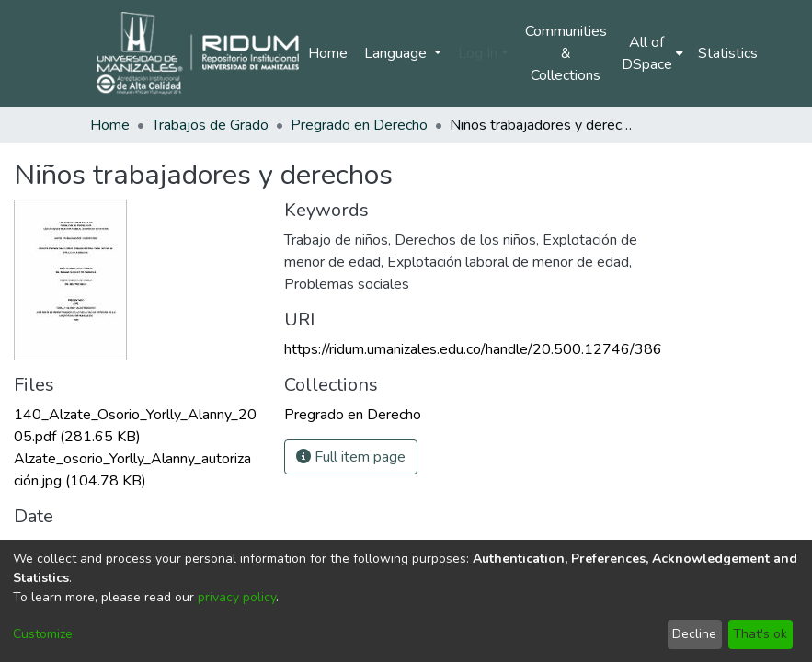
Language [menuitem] (397, 53)
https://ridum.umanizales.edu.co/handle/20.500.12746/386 (473, 349)
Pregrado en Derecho (359, 125)
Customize (43, 634)
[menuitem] (652, 53)
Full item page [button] (351, 457)
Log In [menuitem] (478, 53)
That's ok (760, 634)
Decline (694, 634)
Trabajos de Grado (210, 125)
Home (328, 53)
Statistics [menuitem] (728, 53)
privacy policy (237, 597)
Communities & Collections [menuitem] (566, 53)
